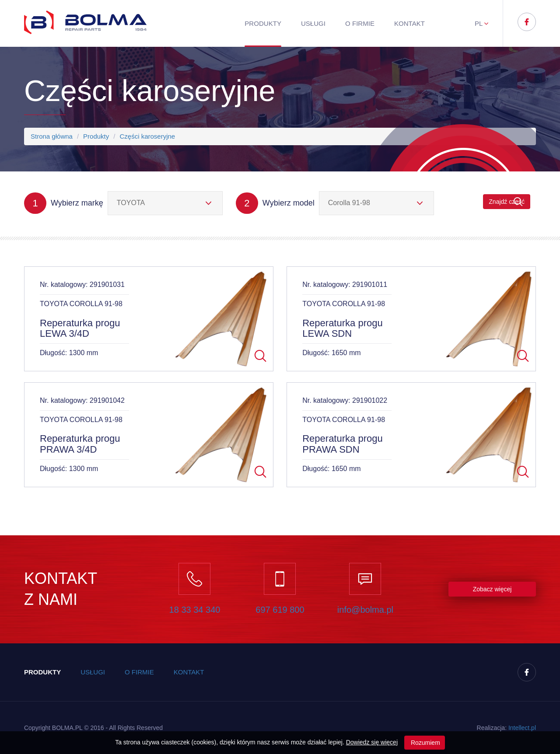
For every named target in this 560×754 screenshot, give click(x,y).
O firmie (360, 23)
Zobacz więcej (492, 589)
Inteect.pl (522, 728)
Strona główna (52, 136)
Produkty (263, 23)
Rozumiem (425, 743)
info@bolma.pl (365, 610)
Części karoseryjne (147, 136)
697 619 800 (280, 610)
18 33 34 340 (195, 610)
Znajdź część (507, 202)
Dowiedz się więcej (372, 742)
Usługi (313, 23)
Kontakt (409, 23)
